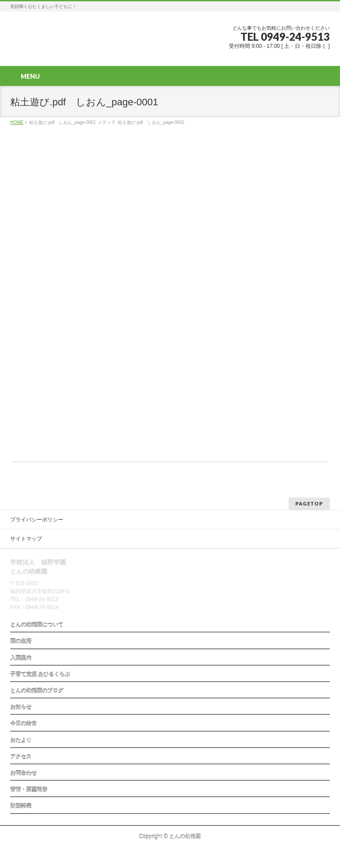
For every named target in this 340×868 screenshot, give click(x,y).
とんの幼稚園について (37, 625)
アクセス (21, 757)
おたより (21, 741)
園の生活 (21, 641)
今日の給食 (23, 724)
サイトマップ (26, 539)
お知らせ (21, 707)
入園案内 (21, 658)
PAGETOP (309, 503)
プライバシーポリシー (37, 520)
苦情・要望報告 (29, 790)
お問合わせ (23, 773)
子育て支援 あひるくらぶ (40, 675)
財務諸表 (21, 806)
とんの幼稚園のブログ (37, 691)
